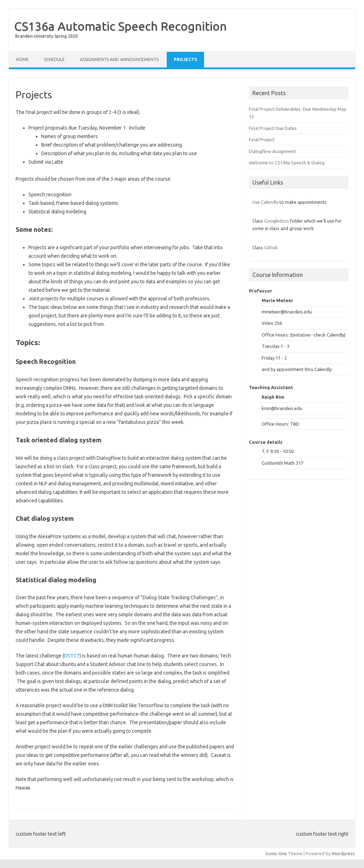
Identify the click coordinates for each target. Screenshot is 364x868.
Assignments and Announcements (119, 59)
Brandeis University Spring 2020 (47, 36)
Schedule (54, 59)
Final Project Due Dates (273, 128)
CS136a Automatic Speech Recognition (121, 26)
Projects (185, 59)
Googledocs (277, 221)
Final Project (262, 140)
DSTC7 (72, 656)
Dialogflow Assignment (272, 151)
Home (22, 59)
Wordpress (343, 853)
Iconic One (276, 853)
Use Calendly (265, 202)
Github (271, 247)
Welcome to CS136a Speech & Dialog (287, 163)
